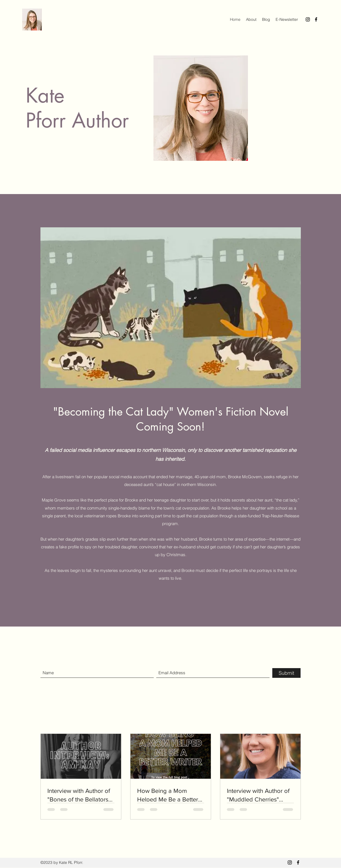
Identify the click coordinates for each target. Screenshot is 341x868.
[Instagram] (308, 19)
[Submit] (286, 673)
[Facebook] (316, 19)
